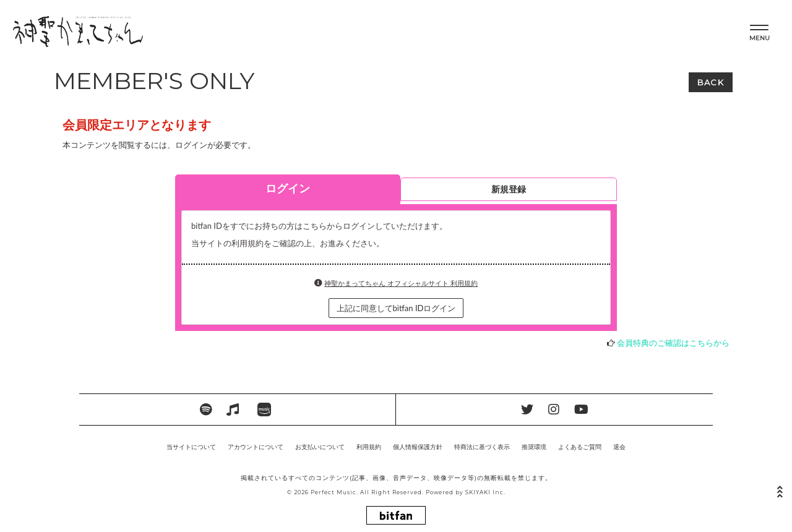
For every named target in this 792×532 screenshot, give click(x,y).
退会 (619, 447)
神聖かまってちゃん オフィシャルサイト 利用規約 (401, 283)
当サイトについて (191, 447)
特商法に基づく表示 (482, 447)
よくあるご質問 (580, 447)
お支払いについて (320, 447)
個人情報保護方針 (418, 447)
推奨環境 (534, 447)
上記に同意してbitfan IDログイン (396, 308)
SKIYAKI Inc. (485, 492)
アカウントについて (256, 447)
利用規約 (369, 447)
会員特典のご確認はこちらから (673, 343)
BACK (711, 82)
